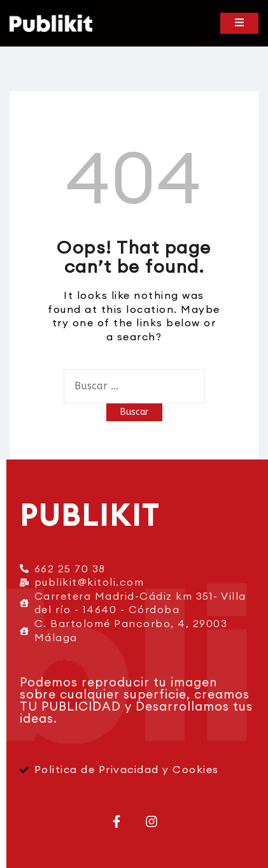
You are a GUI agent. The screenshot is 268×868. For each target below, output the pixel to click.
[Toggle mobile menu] (239, 23)
